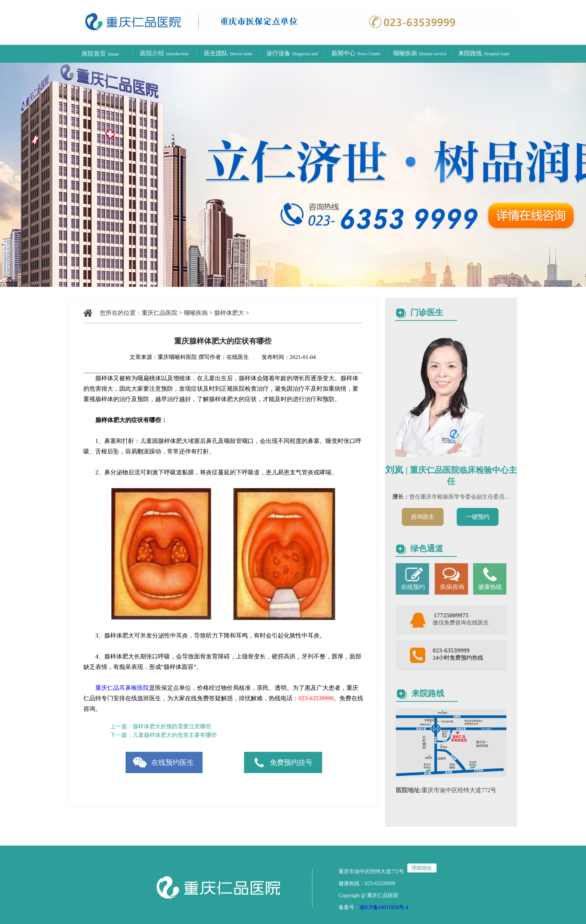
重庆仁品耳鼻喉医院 (122, 688)
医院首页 (100, 54)
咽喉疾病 (420, 53)
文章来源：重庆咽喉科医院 (163, 357)
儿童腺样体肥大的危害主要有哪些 (175, 735)
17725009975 (451, 615)
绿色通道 (427, 548)
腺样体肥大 (229, 313)
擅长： (401, 497)
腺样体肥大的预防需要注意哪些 (172, 726)
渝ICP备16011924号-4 (384, 907)
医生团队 (228, 53)
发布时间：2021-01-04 (283, 357)
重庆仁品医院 (160, 313)
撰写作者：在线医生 (224, 357)
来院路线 (484, 53)
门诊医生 (427, 312)
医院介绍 (164, 53)
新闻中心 (356, 53)
